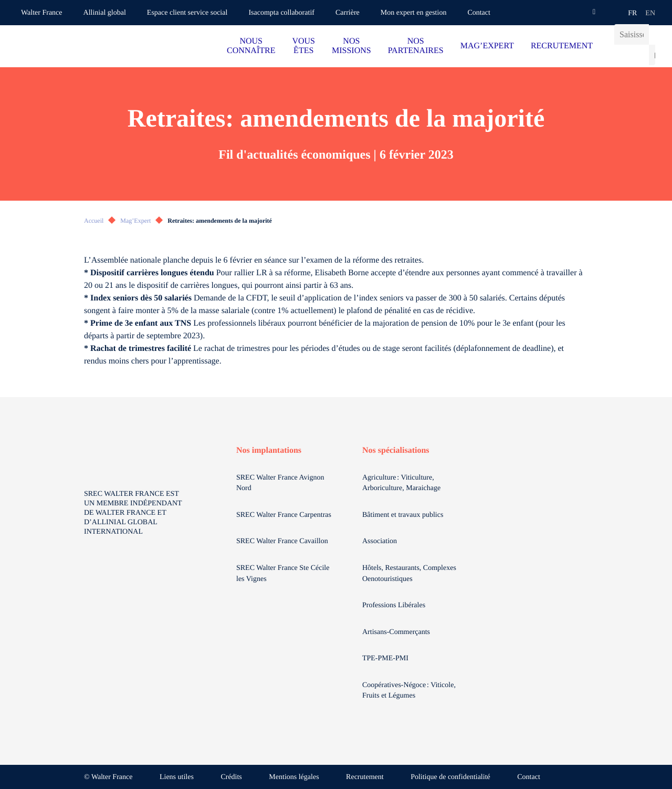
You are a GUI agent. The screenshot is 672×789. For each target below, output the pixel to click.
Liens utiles (177, 777)
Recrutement (365, 777)
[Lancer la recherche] (652, 55)
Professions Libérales (395, 605)
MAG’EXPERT (487, 46)
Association (380, 541)
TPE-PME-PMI (386, 658)
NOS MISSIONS (351, 46)
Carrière (348, 13)
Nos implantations (269, 450)
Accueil (94, 221)
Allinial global (105, 13)
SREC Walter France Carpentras (284, 515)
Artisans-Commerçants (397, 632)
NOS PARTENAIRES (416, 46)
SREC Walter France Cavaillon (282, 541)
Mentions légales (294, 777)
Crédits (231, 777)
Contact (479, 13)
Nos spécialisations (396, 450)
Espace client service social (187, 13)
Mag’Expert (135, 221)
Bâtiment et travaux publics (403, 515)
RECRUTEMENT (562, 46)
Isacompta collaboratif (281, 13)
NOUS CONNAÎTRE (251, 46)
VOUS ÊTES (303, 46)
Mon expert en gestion (414, 13)
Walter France (42, 13)
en (650, 13)
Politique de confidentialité (450, 777)
